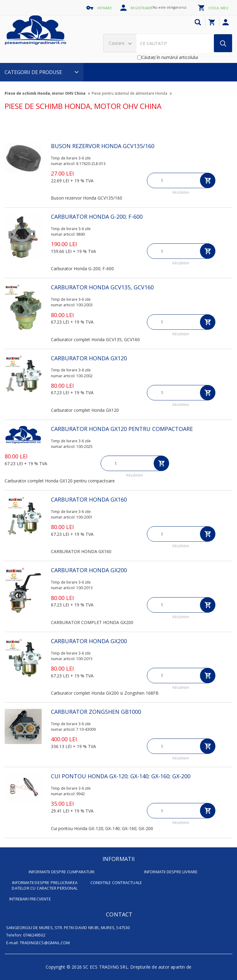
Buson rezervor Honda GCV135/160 (103, 146)
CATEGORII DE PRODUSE (42, 72)
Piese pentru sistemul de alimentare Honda (132, 93)
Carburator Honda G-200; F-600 (97, 217)
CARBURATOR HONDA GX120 (89, 358)
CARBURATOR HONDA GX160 (89, 499)
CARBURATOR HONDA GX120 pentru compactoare (122, 429)
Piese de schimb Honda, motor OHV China (47, 93)
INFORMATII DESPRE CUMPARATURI (62, 872)
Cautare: (120, 43)
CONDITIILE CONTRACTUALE (116, 883)
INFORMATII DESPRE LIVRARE (171, 872)
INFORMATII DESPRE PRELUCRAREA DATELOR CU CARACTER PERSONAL (45, 885)
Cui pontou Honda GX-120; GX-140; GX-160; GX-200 (121, 776)
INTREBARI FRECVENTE (30, 899)
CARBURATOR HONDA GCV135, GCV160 (102, 287)
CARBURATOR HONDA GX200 (89, 570)
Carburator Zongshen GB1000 (96, 712)
